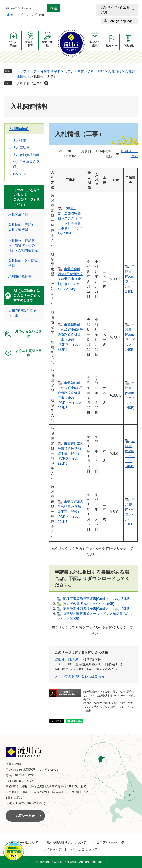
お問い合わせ (25, 816)
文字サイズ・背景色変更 (115, 10)
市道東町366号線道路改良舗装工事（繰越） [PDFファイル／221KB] (70, 512)
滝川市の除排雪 (20, 276)
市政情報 (129, 46)
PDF (42, 15)
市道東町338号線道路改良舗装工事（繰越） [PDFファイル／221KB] (70, 454)
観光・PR (112, 46)
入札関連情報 (19, 129)
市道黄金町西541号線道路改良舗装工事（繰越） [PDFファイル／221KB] (70, 279)
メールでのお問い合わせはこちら (80, 676)
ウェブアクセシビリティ (110, 842)
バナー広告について (83, 849)
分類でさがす (50, 71)
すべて (15, 15)
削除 (46, 83)
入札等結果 (21, 148)
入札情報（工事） (30, 83)
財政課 (73, 659)
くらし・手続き (13, 44)
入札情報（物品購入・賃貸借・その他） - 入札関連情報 (23, 245)
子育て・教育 (30, 44)
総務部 (60, 659)
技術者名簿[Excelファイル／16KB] (89, 604)
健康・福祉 (47, 44)
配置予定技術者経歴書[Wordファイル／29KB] (97, 609)
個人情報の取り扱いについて (66, 842)
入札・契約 (96, 71)
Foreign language (121, 21)
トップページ (27, 71)
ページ (29, 15)
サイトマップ (52, 849)
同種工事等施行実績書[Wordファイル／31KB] (97, 599)
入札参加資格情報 (26, 155)
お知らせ (19, 174)
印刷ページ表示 (130, 154)
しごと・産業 (95, 44)
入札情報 (115, 71)
